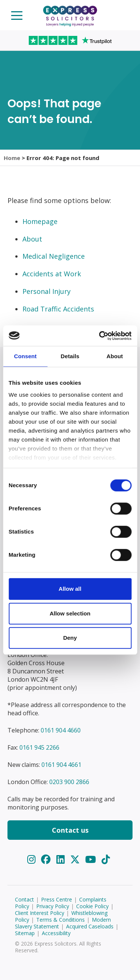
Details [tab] (70, 356)
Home (12, 158)
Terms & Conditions (60, 920)
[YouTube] (92, 859)
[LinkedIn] (62, 859)
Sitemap (25, 933)
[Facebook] (47, 859)
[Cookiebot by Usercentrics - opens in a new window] (100, 336)
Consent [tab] (25, 356)
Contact (24, 899)
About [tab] (115, 356)
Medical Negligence (54, 256)
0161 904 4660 (61, 730)
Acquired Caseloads (90, 926)
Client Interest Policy (40, 913)
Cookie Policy (92, 906)
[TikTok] (106, 859)
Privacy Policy (53, 906)
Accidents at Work (52, 274)
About (32, 239)
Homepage (40, 221)
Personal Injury (46, 291)
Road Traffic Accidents (58, 309)
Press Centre (57, 899)
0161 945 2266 (39, 747)
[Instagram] (33, 859)
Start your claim (124, 15)
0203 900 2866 (69, 782)
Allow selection (70, 613)
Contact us (70, 830)
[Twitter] (76, 859)
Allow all (70, 589)
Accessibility (56, 933)
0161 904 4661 (61, 765)
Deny (70, 638)
